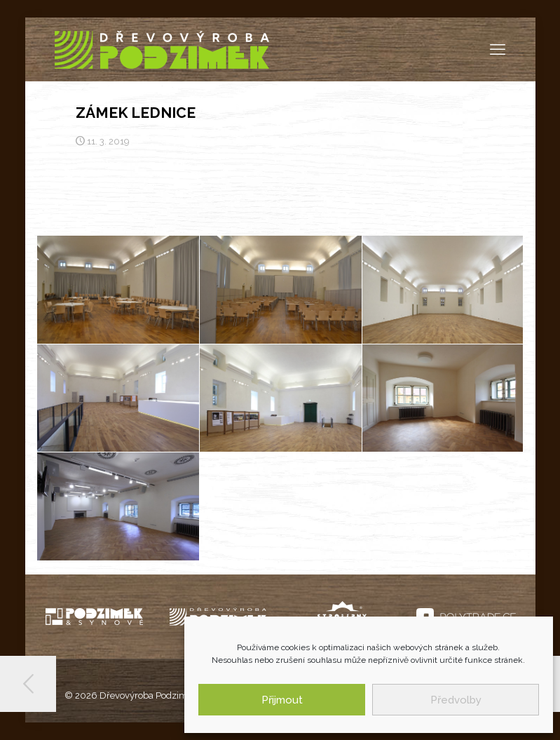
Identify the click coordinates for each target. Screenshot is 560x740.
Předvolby (456, 700)
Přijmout (282, 700)
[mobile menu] (498, 49)
